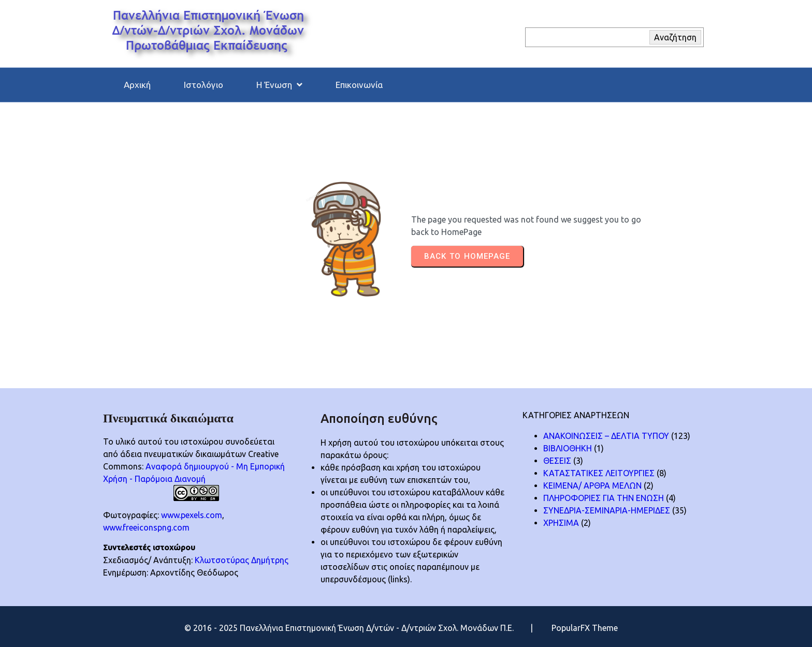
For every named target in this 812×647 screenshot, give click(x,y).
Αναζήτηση (675, 37)
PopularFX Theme (585, 628)
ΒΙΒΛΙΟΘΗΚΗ (568, 448)
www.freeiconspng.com (146, 527)
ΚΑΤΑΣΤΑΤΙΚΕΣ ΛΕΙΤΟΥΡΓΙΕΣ (599, 473)
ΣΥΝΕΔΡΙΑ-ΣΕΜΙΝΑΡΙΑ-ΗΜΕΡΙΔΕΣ (607, 510)
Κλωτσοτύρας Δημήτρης (242, 560)
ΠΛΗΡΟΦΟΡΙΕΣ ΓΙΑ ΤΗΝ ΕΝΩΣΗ (604, 498)
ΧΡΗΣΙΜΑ (561, 523)
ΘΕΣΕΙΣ (557, 461)
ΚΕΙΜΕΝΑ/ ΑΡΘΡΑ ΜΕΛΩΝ (592, 486)
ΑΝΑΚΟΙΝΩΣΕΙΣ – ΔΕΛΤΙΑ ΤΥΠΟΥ (606, 436)
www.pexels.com (192, 515)
